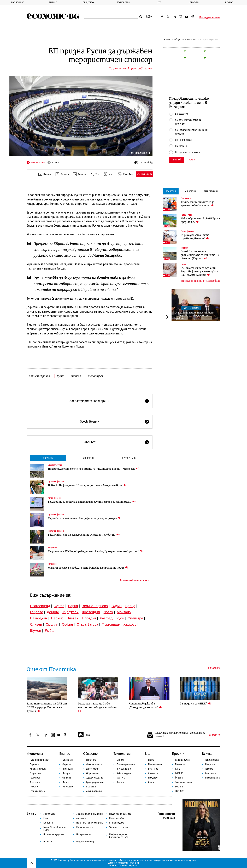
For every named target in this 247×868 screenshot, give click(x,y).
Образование (93, 773)
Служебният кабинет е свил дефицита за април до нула (85, 518)
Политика (192, 39)
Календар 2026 (182, 760)
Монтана (124, 612)
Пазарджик (39, 618)
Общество (88, 2)
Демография (93, 769)
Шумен (36, 631)
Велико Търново (95, 606)
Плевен (73, 618)
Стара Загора (87, 624)
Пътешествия (187, 215)
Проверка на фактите (120, 814)
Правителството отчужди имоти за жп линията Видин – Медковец (93, 469)
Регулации (52, 547)
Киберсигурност (125, 773)
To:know (184, 248)
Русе (120, 618)
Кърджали (70, 612)
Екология (91, 787)
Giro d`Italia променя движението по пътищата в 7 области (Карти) (200, 255)
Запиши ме (215, 735)
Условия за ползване (120, 827)
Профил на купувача (54, 834)
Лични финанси (55, 498)
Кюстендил (91, 612)
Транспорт (35, 778)
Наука (183, 264)
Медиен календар (85, 842)
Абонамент (82, 818)
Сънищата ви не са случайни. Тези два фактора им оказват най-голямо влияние (199, 271)
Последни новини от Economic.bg (201, 281)
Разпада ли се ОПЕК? (196, 703)
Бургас (59, 606)
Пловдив (89, 618)
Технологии (123, 2)
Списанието (186, 198)
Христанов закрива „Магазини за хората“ (145, 705)
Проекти (194, 2)
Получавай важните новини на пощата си (180, 733)
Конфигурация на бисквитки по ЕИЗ (118, 836)
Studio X (134, 863)
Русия (61, 376)
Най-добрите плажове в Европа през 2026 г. (200, 220)
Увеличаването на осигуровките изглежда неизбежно (84, 535)
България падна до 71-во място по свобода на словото (98, 707)
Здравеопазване (95, 778)
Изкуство (153, 778)
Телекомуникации (126, 764)
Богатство (153, 769)
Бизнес (53, 2)
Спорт (151, 782)
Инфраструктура (55, 465)
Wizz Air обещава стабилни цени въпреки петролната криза (88, 568)
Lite (159, 2)
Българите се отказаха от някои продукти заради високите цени (92, 502)
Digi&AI (120, 760)
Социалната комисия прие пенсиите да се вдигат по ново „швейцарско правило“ (195, 315)
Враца (130, 606)
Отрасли (67, 764)
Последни (48, 458)
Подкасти (180, 764)
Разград (106, 618)
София (67, 624)
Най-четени (88, 458)
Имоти (66, 782)
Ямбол (50, 631)
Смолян (52, 624)
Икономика (18, 2)
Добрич (53, 612)
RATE (177, 769)
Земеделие (35, 782)
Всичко (207, 754)
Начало (168, 39)
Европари (35, 764)
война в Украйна (40, 376)
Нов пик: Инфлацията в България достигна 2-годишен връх (87, 485)
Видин (116, 606)
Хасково (130, 624)
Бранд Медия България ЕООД (55, 829)
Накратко (210, 764)
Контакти (48, 823)
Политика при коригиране (90, 823)
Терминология (212, 760)
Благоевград (40, 606)
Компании (52, 564)
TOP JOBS (180, 791)
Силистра (135, 618)
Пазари (66, 773)
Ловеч (108, 612)
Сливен (36, 624)
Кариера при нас (85, 827)
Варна (73, 606)
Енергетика (36, 773)
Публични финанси (56, 481)
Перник (57, 618)
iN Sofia (179, 778)
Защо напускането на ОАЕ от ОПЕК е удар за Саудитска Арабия (47, 707)
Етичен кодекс (117, 823)
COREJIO (179, 773)
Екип (46, 818)
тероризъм (96, 376)
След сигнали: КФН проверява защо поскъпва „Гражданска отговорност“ (96, 551)
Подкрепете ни (84, 834)
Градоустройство (95, 782)
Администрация (94, 791)
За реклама (49, 814)
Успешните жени (184, 782)
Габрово (37, 612)
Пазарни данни (213, 778)
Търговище (111, 624)
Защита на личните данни (90, 814)
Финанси (67, 778)
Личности (153, 773)
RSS (84, 735)
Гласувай (177, 160)
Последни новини (210, 17)
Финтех (120, 782)
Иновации (68, 769)
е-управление (124, 769)
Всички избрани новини (135, 580)
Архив (192, 160)
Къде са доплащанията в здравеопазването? (196, 237)
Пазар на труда (37, 791)
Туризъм (34, 787)
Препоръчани (129, 458)
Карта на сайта (117, 818)
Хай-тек (121, 778)
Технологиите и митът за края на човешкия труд (198, 204)
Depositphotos (131, 866)
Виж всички (214, 668)
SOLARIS (179, 787)
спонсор (76, 376)
